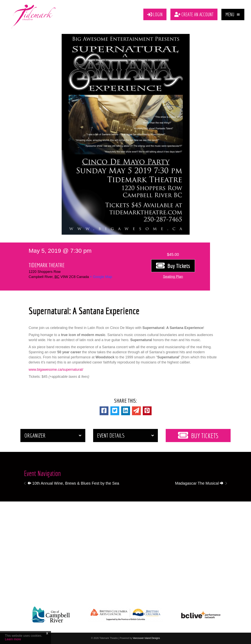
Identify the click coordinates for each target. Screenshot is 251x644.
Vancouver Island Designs (146, 638)
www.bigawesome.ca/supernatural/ (56, 370)
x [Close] (47, 633)
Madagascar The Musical (199, 483)
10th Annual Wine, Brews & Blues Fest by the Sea (73, 483)
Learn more (13, 639)
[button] (233, 15)
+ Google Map (101, 277)
